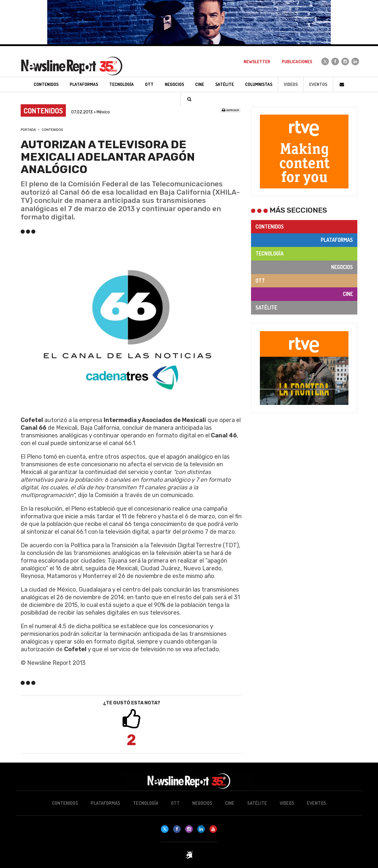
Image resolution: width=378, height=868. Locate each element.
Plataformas (337, 240)
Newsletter (257, 62)
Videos (291, 84)
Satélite (266, 307)
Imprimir (230, 110)
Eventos (318, 84)
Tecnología (269, 253)
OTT (260, 281)
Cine (348, 294)
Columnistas (259, 84)
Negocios (342, 267)
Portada (28, 130)
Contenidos (52, 130)
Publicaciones (297, 62)
